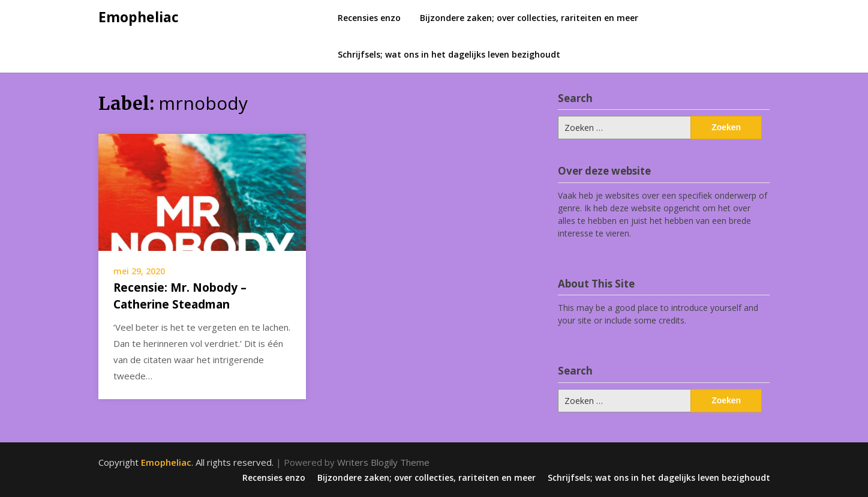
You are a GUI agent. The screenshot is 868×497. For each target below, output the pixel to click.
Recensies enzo (369, 18)
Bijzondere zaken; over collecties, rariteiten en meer (529, 18)
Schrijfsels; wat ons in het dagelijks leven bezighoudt (449, 54)
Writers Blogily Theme (383, 462)
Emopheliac (139, 17)
